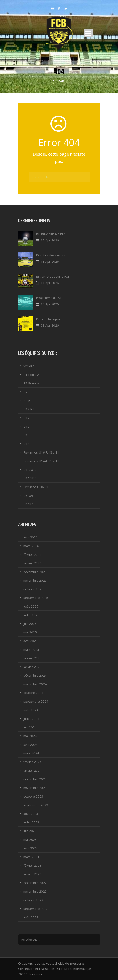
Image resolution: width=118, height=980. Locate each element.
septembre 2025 (36, 598)
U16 (26, 426)
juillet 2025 (31, 615)
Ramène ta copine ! (49, 319)
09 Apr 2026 (50, 325)
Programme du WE (49, 298)
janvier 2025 (32, 667)
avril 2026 (30, 537)
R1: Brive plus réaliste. (51, 234)
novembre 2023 (35, 788)
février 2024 (32, 762)
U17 (26, 418)
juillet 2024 (31, 719)
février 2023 (32, 865)
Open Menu (88, 33)
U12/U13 (30, 470)
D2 (25, 392)
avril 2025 (30, 641)
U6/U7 (28, 504)
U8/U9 (28, 495)
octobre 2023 (33, 796)
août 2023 (31, 814)
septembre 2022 (36, 909)
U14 (26, 444)
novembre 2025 (35, 580)
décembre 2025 (35, 572)
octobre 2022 (33, 900)
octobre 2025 (33, 589)
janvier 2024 (32, 770)
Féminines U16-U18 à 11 (41, 452)
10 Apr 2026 (50, 304)
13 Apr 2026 (50, 240)
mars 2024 (31, 753)
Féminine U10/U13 (37, 487)
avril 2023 (30, 848)
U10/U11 (30, 478)
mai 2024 (30, 736)
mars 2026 (31, 546)
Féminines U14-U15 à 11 (41, 461)
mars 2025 (31, 649)
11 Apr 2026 (50, 283)
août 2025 (31, 606)
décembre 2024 (35, 675)
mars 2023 (31, 857)
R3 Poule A (31, 383)
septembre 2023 (36, 805)
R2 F (27, 400)
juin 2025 (30, 624)
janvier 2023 (32, 874)
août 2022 (31, 917)
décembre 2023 (35, 779)
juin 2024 (30, 727)
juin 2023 (30, 831)
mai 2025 (30, 632)
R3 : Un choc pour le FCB (53, 276)
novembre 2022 (35, 891)
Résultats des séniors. (51, 255)
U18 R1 (29, 409)
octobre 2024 (33, 693)
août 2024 (31, 710)
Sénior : (29, 366)
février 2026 (32, 554)
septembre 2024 (36, 701)
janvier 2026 (32, 563)
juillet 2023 (31, 822)
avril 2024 (30, 744)
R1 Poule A (31, 375)
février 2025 (32, 658)
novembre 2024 (35, 684)
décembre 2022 (35, 883)
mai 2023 (30, 839)
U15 (26, 435)
